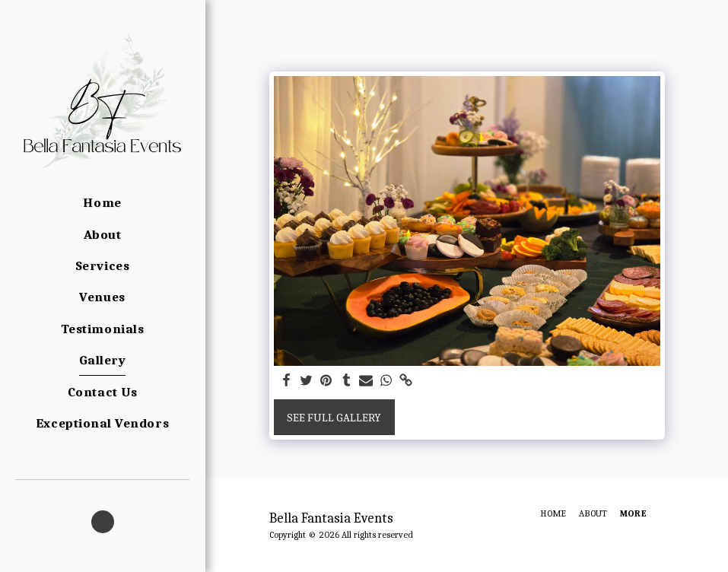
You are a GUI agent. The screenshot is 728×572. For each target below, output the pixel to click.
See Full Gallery (334, 418)
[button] (103, 522)
